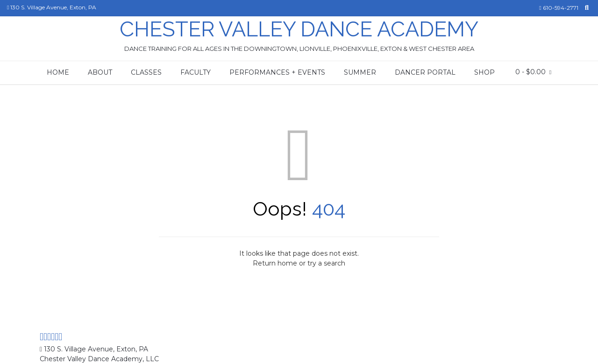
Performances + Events (277, 72)
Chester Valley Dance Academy (299, 29)
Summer (360, 72)
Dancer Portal (425, 72)
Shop (484, 72)
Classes (146, 72)
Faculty (196, 72)
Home (58, 72)
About (100, 72)
